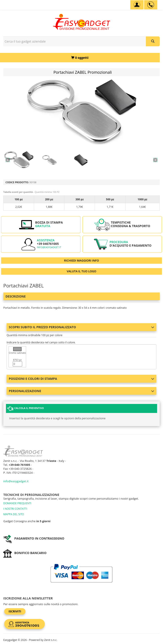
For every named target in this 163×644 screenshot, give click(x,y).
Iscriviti (15, 611)
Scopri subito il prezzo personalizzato (81, 327)
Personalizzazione (81, 391)
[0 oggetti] (80, 58)
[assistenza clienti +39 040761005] (151, 5)
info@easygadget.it (49, 247)
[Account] (137, 5)
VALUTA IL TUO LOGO (82, 271)
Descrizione (16, 296)
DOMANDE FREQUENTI (17, 503)
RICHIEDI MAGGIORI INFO (82, 260)
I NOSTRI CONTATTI (15, 509)
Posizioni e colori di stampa (81, 379)
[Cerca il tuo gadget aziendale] (153, 41)
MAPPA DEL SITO (14, 514)
